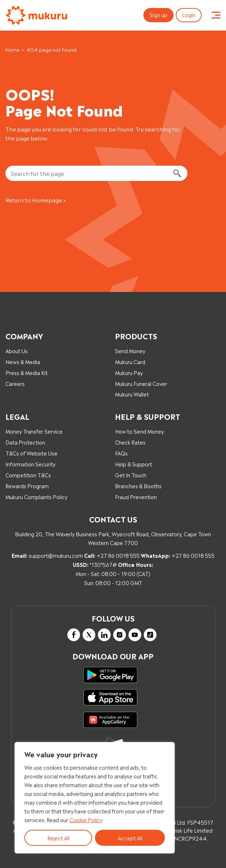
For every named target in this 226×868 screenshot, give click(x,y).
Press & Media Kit (27, 372)
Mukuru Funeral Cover (141, 383)
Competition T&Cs (28, 475)
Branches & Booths (138, 486)
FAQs (121, 453)
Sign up (158, 14)
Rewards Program (27, 486)
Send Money (130, 350)
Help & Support (134, 464)
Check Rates (130, 442)
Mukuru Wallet (132, 394)
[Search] (177, 173)
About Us (17, 350)
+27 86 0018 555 (118, 555)
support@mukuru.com (56, 555)
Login (189, 14)
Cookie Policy (86, 819)
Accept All (130, 838)
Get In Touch (131, 475)
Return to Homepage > (36, 200)
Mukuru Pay (129, 372)
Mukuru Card (130, 361)
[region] (95, 798)
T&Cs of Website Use (31, 453)
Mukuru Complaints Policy (36, 496)
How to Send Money (139, 431)
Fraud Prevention (136, 496)
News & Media (23, 361)
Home (13, 49)
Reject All (58, 838)
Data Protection (25, 442)
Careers (15, 383)
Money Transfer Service (34, 431)
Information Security (30, 464)
